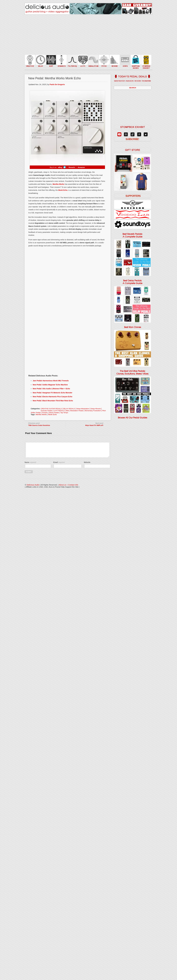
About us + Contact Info (69, 485)
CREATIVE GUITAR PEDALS (51, 409)
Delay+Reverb (96, 409)
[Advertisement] (67, 316)
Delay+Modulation (83, 409)
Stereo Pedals (54, 413)
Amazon (81, 167)
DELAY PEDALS (69, 409)
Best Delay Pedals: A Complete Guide (133, 282)
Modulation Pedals (77, 411)
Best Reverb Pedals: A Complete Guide (133, 235)
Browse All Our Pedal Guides (133, 418)
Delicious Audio (33, 485)
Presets (45, 413)
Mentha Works (41, 414)
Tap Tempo (64, 413)
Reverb (71, 167)
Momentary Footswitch (93, 411)
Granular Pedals (46, 411)
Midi (67, 411)
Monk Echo (52, 414)
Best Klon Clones (133, 327)
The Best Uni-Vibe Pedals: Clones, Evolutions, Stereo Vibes (132, 372)
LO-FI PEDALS (59, 411)
